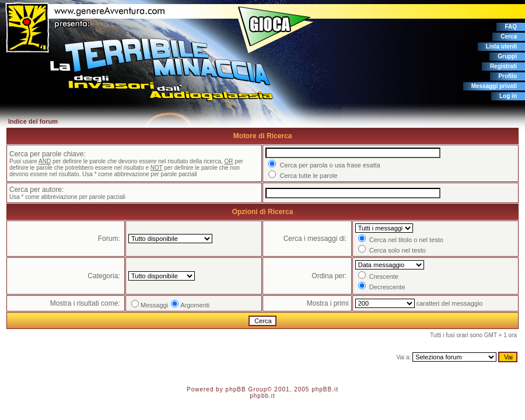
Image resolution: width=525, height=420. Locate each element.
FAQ (511, 27)
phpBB (236, 389)
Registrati (503, 66)
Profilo (508, 76)
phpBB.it (325, 389)
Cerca (509, 36)
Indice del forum (33, 121)
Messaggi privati (494, 86)
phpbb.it (262, 396)
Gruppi (507, 56)
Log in (508, 96)
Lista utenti (501, 46)
